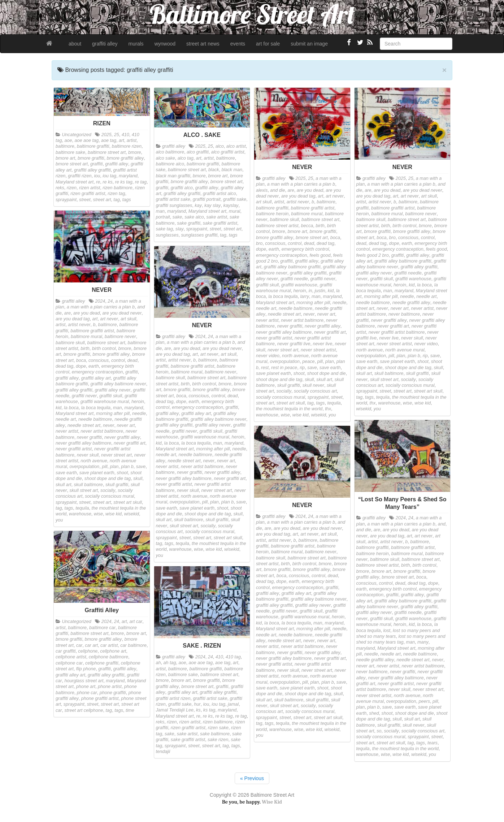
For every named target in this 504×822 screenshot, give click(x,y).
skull (309, 380)
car (79, 645)
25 (117, 135)
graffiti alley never (374, 273)
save (312, 368)
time (130, 710)
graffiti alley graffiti (92, 170)
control (295, 243)
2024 (100, 301)
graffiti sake (235, 199)
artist (132, 140)
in (310, 291)
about (75, 44)
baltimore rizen (127, 146)
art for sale (268, 44)
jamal (233, 704)
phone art (86, 687)
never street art (283, 350)
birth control (404, 226)
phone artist (110, 687)
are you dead (310, 190)
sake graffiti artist (220, 223)
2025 (107, 135)
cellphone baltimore (108, 657)
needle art (266, 308)
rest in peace (284, 368)
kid (331, 291)
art (121, 140)
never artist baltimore (302, 320)
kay (198, 205)
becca (307, 226)
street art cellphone (84, 710)
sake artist (217, 217)
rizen (72, 188)
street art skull (291, 403)
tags (127, 200)
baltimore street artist (277, 226)
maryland (128, 176)
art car (136, 622)
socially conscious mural (281, 397)
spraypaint (66, 200)
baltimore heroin (272, 214)
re (98, 182)
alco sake (166, 158)
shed (374, 713)
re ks (107, 182)
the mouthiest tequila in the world (289, 409)
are (291, 190)
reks (60, 188)
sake (177, 217)
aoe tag (109, 140)
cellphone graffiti (102, 663)
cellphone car (69, 663)
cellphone (88, 651)
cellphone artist (71, 657)
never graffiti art (330, 332)
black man (232, 170)
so (379, 731)
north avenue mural (405, 350)
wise (285, 415)
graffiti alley (105, 44)
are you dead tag (298, 196)
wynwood (165, 44)
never (309, 314)
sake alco (194, 217)
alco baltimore (170, 152)
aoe (68, 140)
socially (284, 391)
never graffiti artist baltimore (397, 332)
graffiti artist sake (173, 199)
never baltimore (404, 314)
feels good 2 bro (373, 255)
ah (158, 663)
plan (330, 362)
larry (305, 297)
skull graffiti (289, 385)
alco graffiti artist (228, 152)
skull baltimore (389, 373)
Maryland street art (75, 182)
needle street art (284, 314)
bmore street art (72, 164)
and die (277, 190)
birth (320, 226)
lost (387, 631)
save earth (330, 368)
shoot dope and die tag (279, 380)
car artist (109, 645)
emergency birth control (305, 249)
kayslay (231, 205)
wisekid (319, 415)
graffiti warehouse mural (105, 402)
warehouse (267, 415)
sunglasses (167, 235)
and (442, 524)
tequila (334, 403)
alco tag (186, 158)
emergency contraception (281, 255)
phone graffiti (113, 693)
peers (424, 701)
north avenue (295, 356)
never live (323, 344)
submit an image (309, 44)
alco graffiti (198, 152)
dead (309, 243)
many (423, 642)
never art (326, 314)
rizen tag (116, 194)
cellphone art (113, 651)
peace (308, 362)
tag (117, 200)
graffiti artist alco (220, 194)
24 (110, 301)
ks (198, 710)
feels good (320, 255)
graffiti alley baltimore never (118, 384)
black (214, 170)
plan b (414, 356)
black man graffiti (173, 176)
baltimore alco (170, 164)
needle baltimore (296, 308)
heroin (300, 291)
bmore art (65, 158)
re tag (141, 182)
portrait (163, 217)
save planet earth (273, 373)
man (160, 211)
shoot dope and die (326, 373)
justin (320, 291)
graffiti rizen (80, 176)
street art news (203, 44)
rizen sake (218, 728)
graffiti (96, 164)
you (332, 415)
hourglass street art (84, 681)
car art (91, 645)
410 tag (233, 657)
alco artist (236, 146)
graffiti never (323, 279)
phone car (87, 693)
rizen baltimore (118, 188)
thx (328, 409)
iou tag (109, 176)
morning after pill (313, 303)
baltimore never (421, 214)
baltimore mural (307, 214)
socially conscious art (315, 391)
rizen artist (90, 188)
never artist (267, 320)
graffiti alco (182, 188)
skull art (324, 380)
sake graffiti (188, 223)
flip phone (86, 669)
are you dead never (423, 190)
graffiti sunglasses (174, 205)
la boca (424, 285)
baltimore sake (70, 152)
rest (265, 368)
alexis (262, 190)
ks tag (209, 710)
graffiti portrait (207, 199)
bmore (135, 152)
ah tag (170, 663)
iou (97, 176)
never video (268, 356)
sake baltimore (215, 734)
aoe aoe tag (87, 140)
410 (125, 135)
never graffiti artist (274, 338)
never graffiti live (294, 344)
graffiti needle (294, 279)
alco (220, 146)
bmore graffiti (91, 158)
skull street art (384, 380)
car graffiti (66, 651)
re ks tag (124, 182)
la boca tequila (283, 297)
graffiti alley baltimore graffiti (292, 267)
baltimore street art (107, 152)
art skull (264, 202)
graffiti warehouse (299, 285)
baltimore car (102, 628)
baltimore (65, 146)
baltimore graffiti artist (313, 208)
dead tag (325, 243)
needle (339, 303)
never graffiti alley (323, 326)
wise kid (301, 415)
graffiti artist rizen (173, 698)
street (85, 200)
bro (259, 243)
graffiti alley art (96, 378)
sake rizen (218, 740)
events (238, 44)
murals (136, 44)
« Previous (252, 778)
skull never (313, 385)
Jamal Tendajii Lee (175, 710)
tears (433, 743)
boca (335, 238)
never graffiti (290, 326)
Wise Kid (272, 802)
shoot (299, 373)
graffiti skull (267, 285)
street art (102, 200)
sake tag (165, 229)
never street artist (318, 350)
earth (274, 249)
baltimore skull (285, 220)
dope (261, 249)
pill (320, 362)
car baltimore (133, 645)
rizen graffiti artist (88, 194)
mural (235, 211)
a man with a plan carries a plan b (301, 184)
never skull (412, 338)
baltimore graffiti (93, 146)
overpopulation (285, 362)
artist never (298, 202)
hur (197, 704)
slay (179, 229)
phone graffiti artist (100, 698)
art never (335, 196)
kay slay (213, 205)
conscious (275, 243)
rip (302, 368)
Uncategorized (77, 135)
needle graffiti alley (411, 303)
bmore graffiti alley (125, 158)
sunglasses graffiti (199, 235)
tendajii (163, 752)
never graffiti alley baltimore (284, 332)
